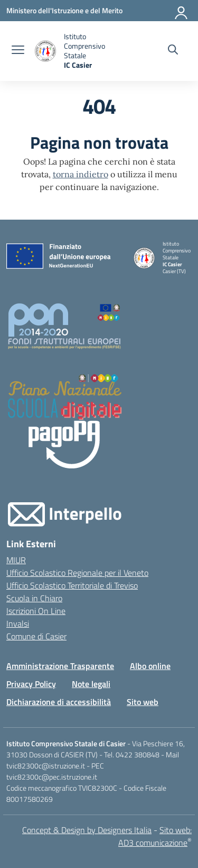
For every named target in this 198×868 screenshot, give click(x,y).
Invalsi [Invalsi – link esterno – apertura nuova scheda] (18, 623)
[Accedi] (182, 11)
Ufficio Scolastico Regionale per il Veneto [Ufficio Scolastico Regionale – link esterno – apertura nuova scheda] (77, 573)
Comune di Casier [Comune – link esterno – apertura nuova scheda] (36, 636)
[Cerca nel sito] (173, 51)
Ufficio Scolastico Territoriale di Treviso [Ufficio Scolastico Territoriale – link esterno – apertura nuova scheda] (72, 585)
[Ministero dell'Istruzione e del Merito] (64, 10)
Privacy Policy (31, 684)
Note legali (91, 684)
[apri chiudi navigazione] (18, 51)
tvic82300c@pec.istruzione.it (52, 777)
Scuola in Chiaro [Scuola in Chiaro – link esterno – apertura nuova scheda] (34, 598)
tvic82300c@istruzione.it (46, 766)
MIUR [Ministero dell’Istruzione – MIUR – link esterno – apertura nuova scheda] (16, 560)
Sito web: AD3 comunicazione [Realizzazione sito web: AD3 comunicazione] (155, 836)
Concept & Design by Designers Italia (87, 830)
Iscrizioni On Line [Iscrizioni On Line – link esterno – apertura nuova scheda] (36, 611)
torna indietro (81, 174)
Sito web (143, 702)
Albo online (150, 666)
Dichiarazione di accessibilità (59, 702)
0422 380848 (138, 754)
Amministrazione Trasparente (60, 666)
